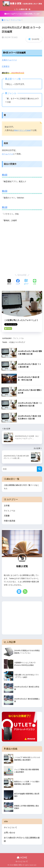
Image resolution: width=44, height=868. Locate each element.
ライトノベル (18, 339)
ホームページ (8, 155)
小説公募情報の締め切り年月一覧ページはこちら (21, 488)
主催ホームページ (9, 61)
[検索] (39, 470)
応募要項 (6, 67)
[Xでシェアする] (9, 283)
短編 (12, 343)
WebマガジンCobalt (22, 131)
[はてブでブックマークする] (26, 283)
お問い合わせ (10, 833)
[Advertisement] (22, 248)
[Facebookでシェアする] (18, 283)
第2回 (5, 192)
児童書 (7, 516)
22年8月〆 (21, 343)
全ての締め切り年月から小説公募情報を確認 (22, 840)
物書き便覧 (22, 5)
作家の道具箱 (10, 521)
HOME (22, 858)
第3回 (5, 176)
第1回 (5, 208)
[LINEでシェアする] (35, 283)
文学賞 (7, 506)
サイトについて (10, 828)
